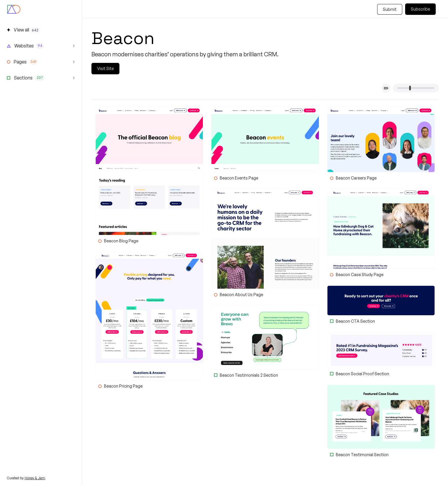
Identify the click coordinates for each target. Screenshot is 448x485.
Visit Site (105, 68)
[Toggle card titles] (386, 88)
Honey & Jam (35, 478)
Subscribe (420, 9)
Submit (390, 9)
